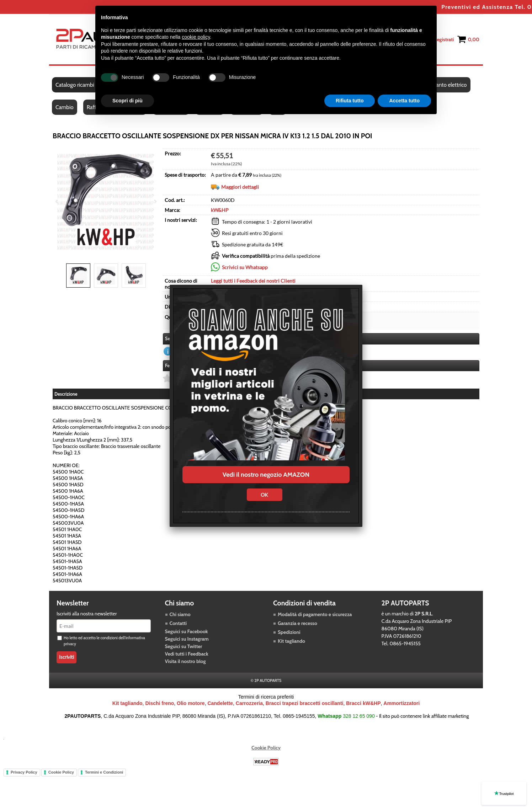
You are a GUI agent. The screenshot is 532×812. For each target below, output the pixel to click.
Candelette (220, 703)
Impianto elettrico (446, 85)
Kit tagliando (291, 641)
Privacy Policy (24, 772)
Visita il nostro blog (185, 661)
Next (155, 201)
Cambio (65, 107)
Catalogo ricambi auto (81, 85)
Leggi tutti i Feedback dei (253, 281)
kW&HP (220, 210)
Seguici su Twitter (184, 646)
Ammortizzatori (401, 703)
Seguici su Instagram (187, 639)
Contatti (178, 623)
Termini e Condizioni (104, 772)
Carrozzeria (249, 703)
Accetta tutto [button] (404, 101)
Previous (57, 201)
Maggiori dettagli (240, 187)
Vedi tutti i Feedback (187, 654)
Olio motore (191, 703)
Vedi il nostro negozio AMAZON (266, 475)
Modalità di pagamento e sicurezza (315, 614)
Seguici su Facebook (187, 631)
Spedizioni (289, 632)
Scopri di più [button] (127, 101)
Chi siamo (180, 614)
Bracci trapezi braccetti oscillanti (305, 703)
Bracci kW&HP (363, 703)
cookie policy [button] (196, 37)
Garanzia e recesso (297, 623)
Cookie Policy (266, 748)
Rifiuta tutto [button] (350, 101)
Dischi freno (159, 703)
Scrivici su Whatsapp (245, 267)
